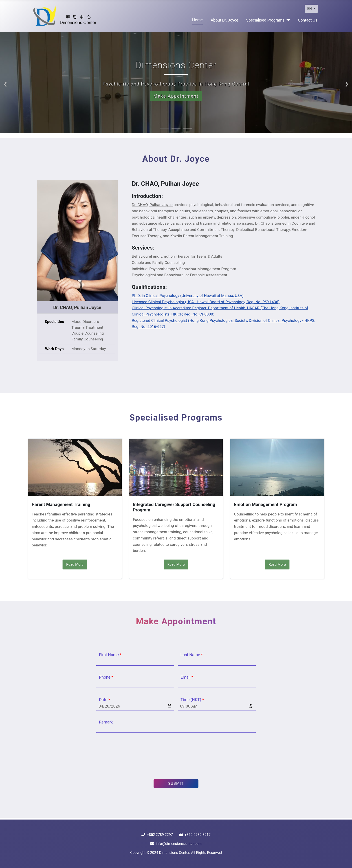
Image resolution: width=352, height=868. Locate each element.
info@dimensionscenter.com (179, 844)
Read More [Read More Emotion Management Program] (277, 564)
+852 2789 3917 (198, 835)
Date (104, 700)
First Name (110, 655)
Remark (106, 722)
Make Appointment (176, 96)
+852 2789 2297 (160, 835)
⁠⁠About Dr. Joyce (224, 20)
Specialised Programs (265, 20)
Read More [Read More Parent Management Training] (75, 564)
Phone (106, 677)
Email (187, 677)
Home (197, 20)
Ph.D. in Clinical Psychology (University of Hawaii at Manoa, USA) (188, 296)
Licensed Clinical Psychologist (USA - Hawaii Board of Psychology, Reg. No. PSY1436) (206, 302)
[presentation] (176, 756)
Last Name (192, 655)
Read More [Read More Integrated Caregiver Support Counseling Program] (176, 564)
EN (310, 9)
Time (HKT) (192, 700)
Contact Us (308, 20)
